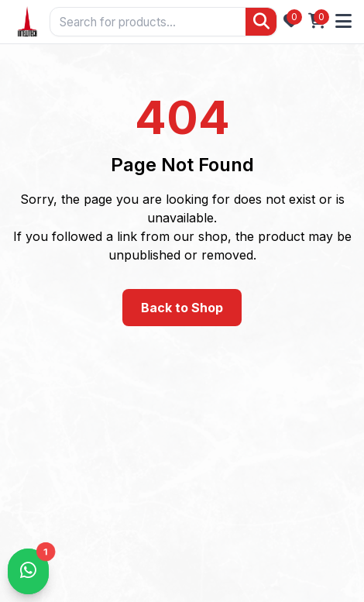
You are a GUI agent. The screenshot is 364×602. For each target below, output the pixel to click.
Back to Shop (182, 308)
